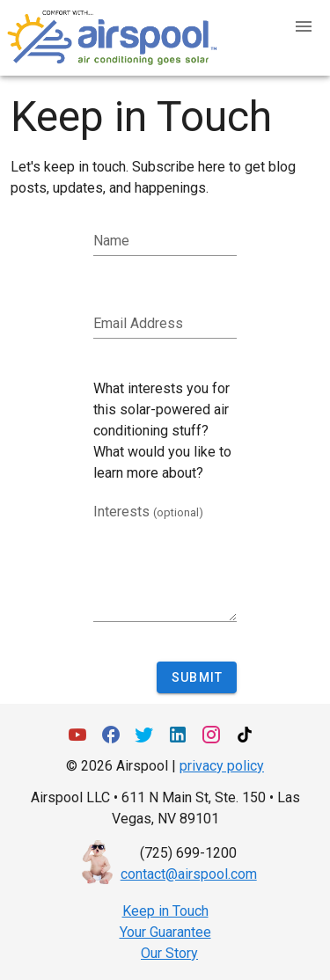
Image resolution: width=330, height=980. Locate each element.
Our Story (169, 953)
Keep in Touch (165, 911)
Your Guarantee (165, 932)
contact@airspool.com (189, 874)
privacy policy (222, 766)
